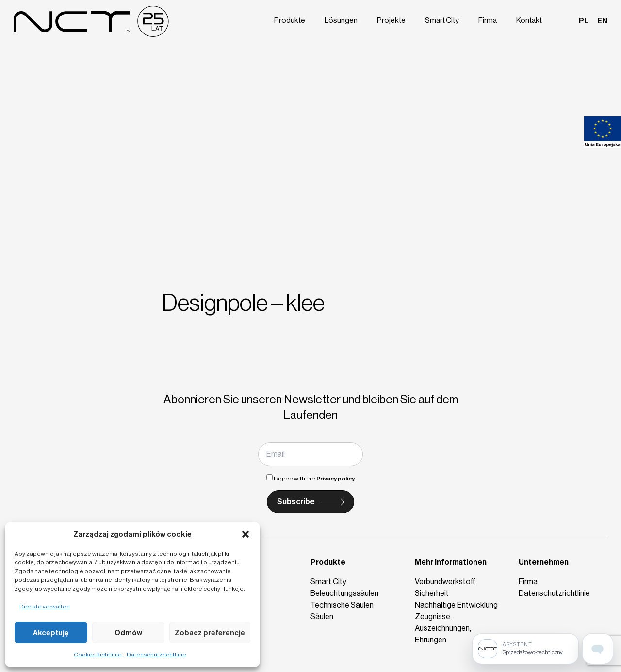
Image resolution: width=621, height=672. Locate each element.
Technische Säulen (342, 605)
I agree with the (310, 479)
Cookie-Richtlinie (98, 655)
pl (584, 20)
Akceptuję (51, 633)
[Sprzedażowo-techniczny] (525, 649)
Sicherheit (432, 593)
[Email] (310, 454)
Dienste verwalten (45, 607)
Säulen (322, 616)
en (602, 20)
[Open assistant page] (598, 649)
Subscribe (296, 502)
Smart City (443, 20)
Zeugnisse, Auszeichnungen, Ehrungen (443, 628)
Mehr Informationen (451, 562)
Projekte (392, 20)
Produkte (292, 20)
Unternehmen (544, 562)
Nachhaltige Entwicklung (456, 605)
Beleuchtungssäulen (344, 593)
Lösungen (343, 20)
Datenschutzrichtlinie (156, 655)
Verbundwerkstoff (445, 582)
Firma (489, 20)
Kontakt (530, 20)
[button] (245, 534)
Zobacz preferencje (210, 633)
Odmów (128, 633)
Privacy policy (335, 479)
